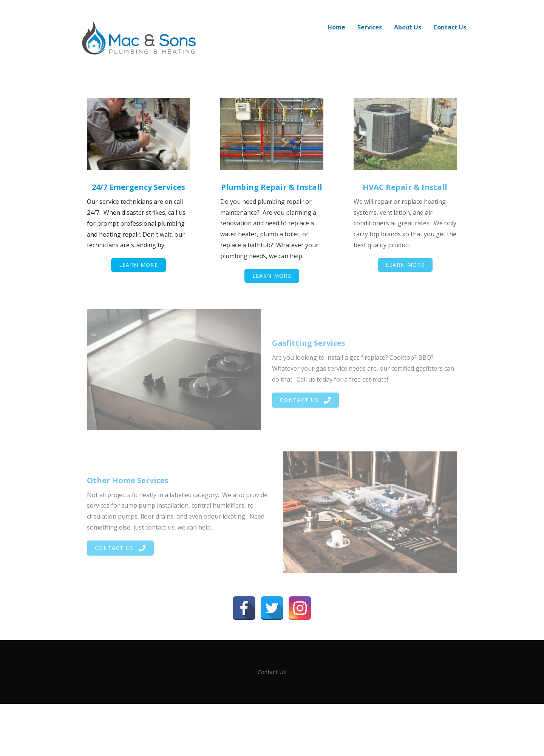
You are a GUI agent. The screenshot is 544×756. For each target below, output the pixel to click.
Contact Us (450, 27)
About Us (408, 27)
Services (370, 27)
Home (336, 27)
